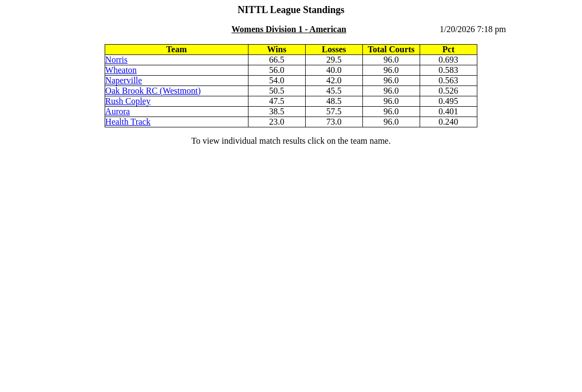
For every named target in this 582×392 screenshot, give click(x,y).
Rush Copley (128, 101)
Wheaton (121, 70)
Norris (116, 60)
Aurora (117, 111)
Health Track (128, 122)
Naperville (124, 80)
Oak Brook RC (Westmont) (153, 91)
